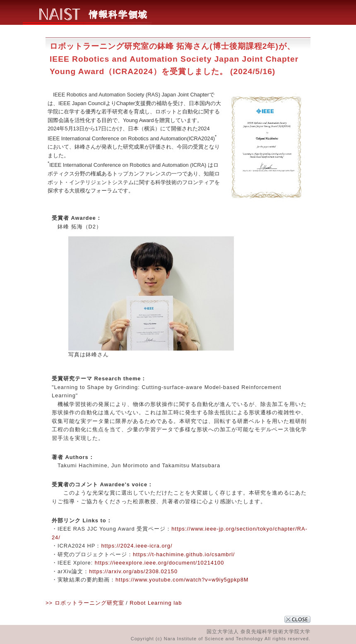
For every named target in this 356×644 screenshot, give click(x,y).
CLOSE (297, 619)
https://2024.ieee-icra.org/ (137, 546)
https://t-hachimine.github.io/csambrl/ (184, 554)
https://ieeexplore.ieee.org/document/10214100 (160, 563)
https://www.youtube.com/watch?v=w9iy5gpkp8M (182, 580)
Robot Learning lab (156, 603)
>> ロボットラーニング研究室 (85, 603)
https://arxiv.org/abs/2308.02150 (133, 571)
